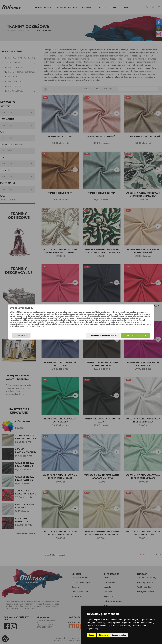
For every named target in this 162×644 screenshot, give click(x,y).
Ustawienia (32, 336)
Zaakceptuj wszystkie (124, 336)
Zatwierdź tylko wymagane (92, 336)
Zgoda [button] (92, 635)
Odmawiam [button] (103, 635)
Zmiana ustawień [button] (119, 635)
